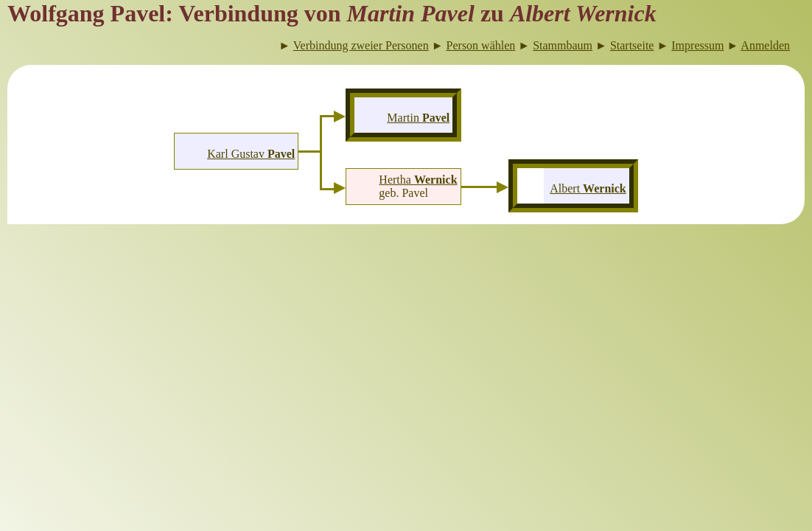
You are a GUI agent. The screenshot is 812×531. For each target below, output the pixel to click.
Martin (418, 118)
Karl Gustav (251, 154)
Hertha (418, 180)
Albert (588, 188)
